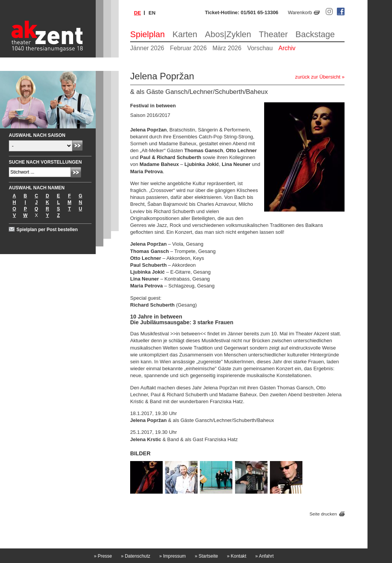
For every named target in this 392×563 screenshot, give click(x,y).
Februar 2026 (188, 48)
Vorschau (260, 48)
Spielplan (148, 34)
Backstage (315, 34)
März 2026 (227, 48)
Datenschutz (136, 556)
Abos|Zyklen (228, 34)
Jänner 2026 (147, 48)
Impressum (172, 556)
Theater (273, 34)
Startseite (207, 556)
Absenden (78, 145)
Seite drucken (323, 514)
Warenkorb (300, 12)
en (152, 13)
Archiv (287, 48)
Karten (185, 34)
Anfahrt (265, 556)
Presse (103, 556)
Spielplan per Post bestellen (47, 230)
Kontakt (237, 556)
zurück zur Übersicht (318, 77)
